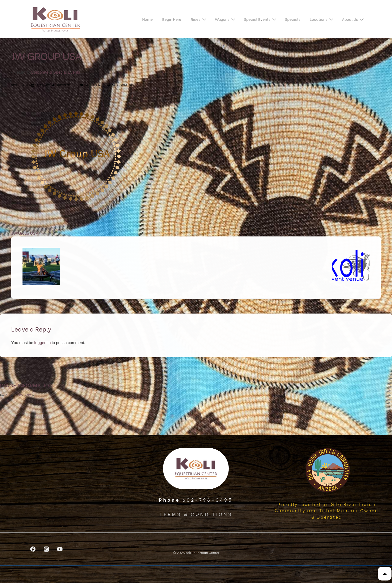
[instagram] (46, 549)
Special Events (261, 19)
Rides (199, 19)
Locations (322, 19)
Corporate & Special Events (55, 72)
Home (147, 19)
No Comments (123, 85)
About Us (353, 19)
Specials (293, 19)
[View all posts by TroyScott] (63, 85)
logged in (42, 343)
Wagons (226, 19)
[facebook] (33, 549)
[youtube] (60, 549)
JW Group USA (25, 233)
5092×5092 (23, 395)
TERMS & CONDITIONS (196, 514)
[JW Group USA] (43, 85)
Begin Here (172, 19)
